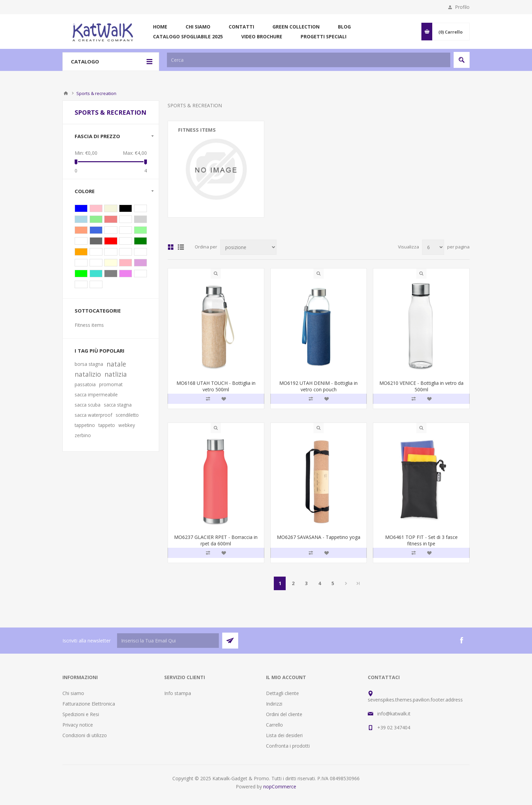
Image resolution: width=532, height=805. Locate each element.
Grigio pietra (96, 263)
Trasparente (140, 208)
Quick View (216, 274)
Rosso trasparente (111, 219)
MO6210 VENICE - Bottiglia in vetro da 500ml (421, 386)
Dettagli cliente (282, 693)
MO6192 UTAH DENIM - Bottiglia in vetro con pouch (318, 386)
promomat (111, 384)
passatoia (85, 384)
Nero (126, 208)
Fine (358, 583)
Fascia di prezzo (97, 136)
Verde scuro (140, 252)
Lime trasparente (140, 230)
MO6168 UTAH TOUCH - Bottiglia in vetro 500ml (216, 386)
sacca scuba (88, 405)
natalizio (88, 374)
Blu (81, 208)
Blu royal (96, 230)
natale (116, 364)
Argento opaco (96, 241)
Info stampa (178, 693)
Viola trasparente (140, 263)
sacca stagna (118, 405)
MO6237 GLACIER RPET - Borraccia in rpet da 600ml (216, 540)
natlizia (116, 374)
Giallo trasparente (111, 263)
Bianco (126, 241)
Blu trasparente (81, 219)
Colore (85, 191)
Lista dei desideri (284, 735)
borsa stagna (89, 364)
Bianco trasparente (126, 219)
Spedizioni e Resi (81, 714)
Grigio (111, 274)
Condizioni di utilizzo (85, 735)
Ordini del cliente (284, 714)
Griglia (171, 247)
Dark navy (96, 252)
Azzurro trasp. (126, 230)
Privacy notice (78, 725)
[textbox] (309, 60)
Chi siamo (73, 693)
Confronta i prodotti (288, 746)
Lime (81, 274)
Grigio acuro (81, 263)
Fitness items (197, 130)
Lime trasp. (111, 230)
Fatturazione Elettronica (89, 704)
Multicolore (140, 274)
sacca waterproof (93, 415)
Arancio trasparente (81, 230)
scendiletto (127, 415)
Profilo (462, 7)
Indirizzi (274, 704)
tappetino (85, 425)
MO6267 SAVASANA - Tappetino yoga (319, 537)
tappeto (107, 425)
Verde (140, 241)
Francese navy (111, 252)
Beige (111, 208)
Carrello (274, 725)
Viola (126, 274)
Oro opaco (96, 284)
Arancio (81, 252)
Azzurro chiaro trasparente (81, 241)
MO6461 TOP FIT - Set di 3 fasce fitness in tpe (421, 540)
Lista (181, 247)
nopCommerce (280, 787)
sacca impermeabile (96, 395)
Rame (126, 252)
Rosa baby (81, 284)
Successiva (346, 583)
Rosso (111, 241)
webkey (127, 425)
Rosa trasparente (126, 263)
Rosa (96, 208)
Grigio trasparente (140, 219)
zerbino (83, 435)
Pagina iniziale (66, 93)
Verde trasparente (96, 219)
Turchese (96, 274)
